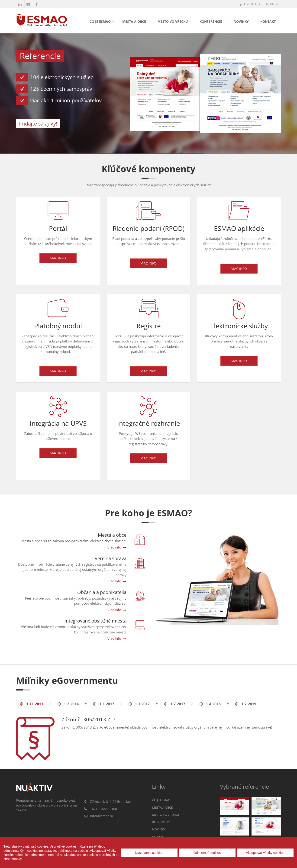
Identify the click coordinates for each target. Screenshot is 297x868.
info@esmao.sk (102, 816)
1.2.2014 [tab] (68, 704)
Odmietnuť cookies (207, 853)
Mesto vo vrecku (173, 21)
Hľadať (272, 4)
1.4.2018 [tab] (210, 704)
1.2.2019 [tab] (246, 704)
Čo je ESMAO (100, 21)
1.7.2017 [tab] (175, 704)
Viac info (58, 260)
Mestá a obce (134, 21)
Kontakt (268, 21)
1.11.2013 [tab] (32, 704)
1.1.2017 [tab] (104, 704)
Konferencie (211, 21)
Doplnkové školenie (249, 4)
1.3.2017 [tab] (139, 704)
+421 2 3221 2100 (103, 809)
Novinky (241, 21)
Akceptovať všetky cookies (265, 853)
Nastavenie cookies (149, 853)
